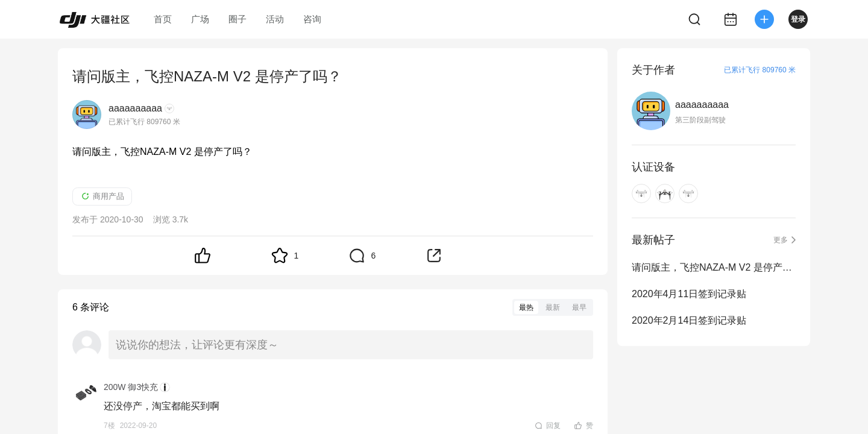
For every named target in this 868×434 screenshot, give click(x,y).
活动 (275, 19)
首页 (163, 19)
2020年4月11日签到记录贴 (689, 294)
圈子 (237, 19)
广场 (200, 19)
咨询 (312, 19)
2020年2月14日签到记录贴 (689, 320)
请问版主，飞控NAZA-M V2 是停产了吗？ (714, 267)
